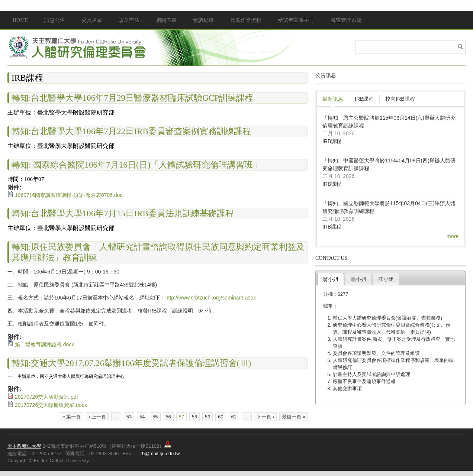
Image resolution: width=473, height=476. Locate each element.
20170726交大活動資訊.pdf (46, 397)
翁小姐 (331, 279)
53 (129, 417)
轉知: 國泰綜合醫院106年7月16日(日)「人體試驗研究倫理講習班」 (136, 165)
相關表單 (166, 20)
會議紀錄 (203, 20)
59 (207, 417)
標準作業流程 (246, 20)
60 (221, 417)
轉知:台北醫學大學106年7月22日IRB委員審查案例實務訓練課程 (131, 131)
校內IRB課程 (400, 99)
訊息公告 (55, 20)
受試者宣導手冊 (296, 20)
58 (194, 417)
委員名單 (92, 20)
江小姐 (386, 279)
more (453, 236)
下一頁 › (265, 417)
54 (142, 417)
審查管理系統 (346, 20)
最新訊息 (333, 99)
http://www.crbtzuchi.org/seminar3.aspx (211, 298)
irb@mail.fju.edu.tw (160, 454)
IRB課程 (364, 99)
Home (20, 20)
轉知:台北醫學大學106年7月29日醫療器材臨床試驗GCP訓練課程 (132, 98)
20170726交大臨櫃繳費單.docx (51, 405)
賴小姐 (358, 279)
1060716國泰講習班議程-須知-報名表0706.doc (69, 195)
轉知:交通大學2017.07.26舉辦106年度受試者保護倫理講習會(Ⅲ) (131, 363)
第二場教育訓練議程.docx (44, 344)
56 (168, 417)
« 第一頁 (72, 417)
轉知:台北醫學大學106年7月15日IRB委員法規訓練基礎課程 (123, 213)
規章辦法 (129, 20)
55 (155, 417)
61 (234, 417)
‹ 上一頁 (97, 417)
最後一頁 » (294, 417)
